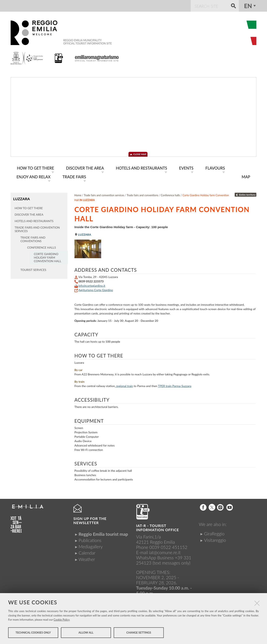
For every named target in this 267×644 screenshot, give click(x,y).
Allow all (86, 633)
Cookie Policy (62, 620)
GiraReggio (214, 533)
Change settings (139, 633)
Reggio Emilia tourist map (103, 533)
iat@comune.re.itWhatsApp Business (158, 554)
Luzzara (21, 198)
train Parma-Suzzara (175, 385)
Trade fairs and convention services (104, 194)
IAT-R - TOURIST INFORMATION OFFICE (158, 527)
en (248, 6)
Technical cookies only (33, 633)
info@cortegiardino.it (92, 285)
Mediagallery (91, 546)
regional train (125, 385)
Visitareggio (215, 539)
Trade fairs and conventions (143, 194)
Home (78, 194)
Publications (90, 539)
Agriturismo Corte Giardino (96, 289)
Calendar (87, 552)
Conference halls (170, 194)
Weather (87, 558)
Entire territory (245, 194)
